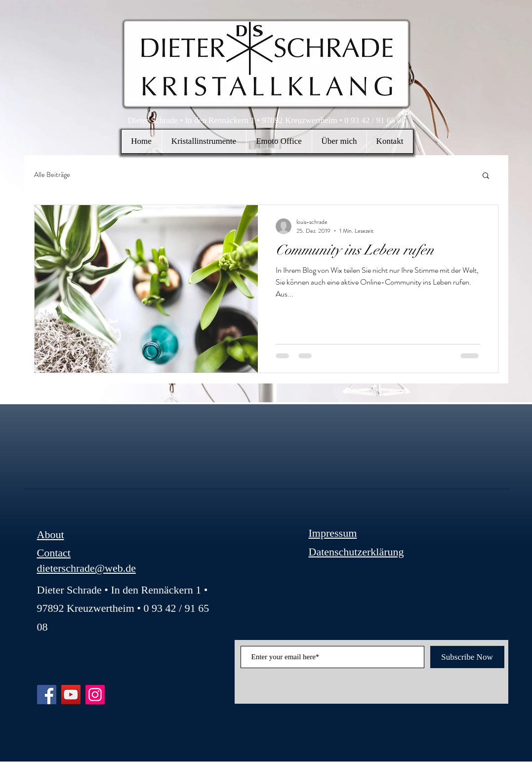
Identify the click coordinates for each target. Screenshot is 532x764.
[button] (204, 141)
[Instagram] (95, 695)
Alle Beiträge (52, 175)
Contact (54, 553)
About (51, 534)
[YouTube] (71, 695)
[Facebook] (47, 695)
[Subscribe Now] (467, 657)
